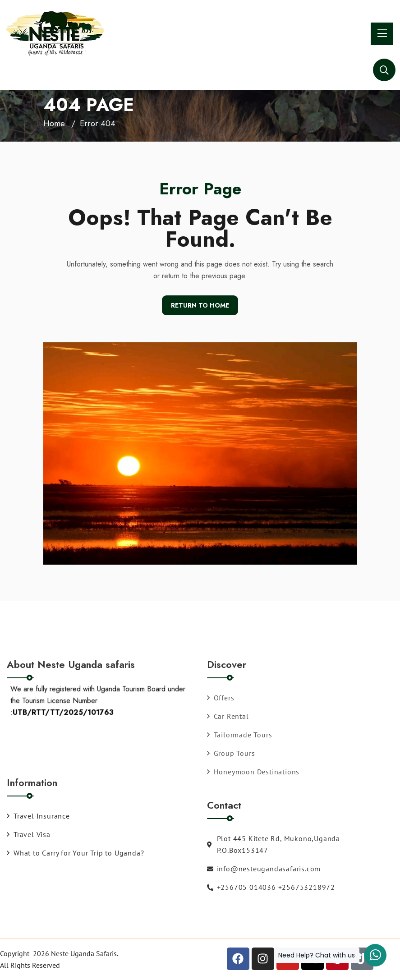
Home (54, 124)
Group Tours (231, 753)
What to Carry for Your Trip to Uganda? (75, 853)
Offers (221, 698)
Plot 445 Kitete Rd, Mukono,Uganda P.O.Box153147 (274, 844)
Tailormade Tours (240, 735)
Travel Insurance (38, 816)
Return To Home (200, 305)
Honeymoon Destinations (253, 772)
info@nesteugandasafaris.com (264, 869)
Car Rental (228, 716)
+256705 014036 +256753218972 (271, 887)
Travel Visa (29, 834)
